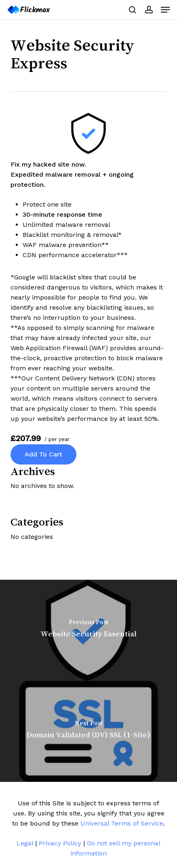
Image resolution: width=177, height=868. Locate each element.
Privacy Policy (60, 843)
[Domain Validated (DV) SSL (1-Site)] (88, 731)
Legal (25, 843)
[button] (165, 10)
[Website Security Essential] (88, 630)
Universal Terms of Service (122, 823)
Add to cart (43, 454)
